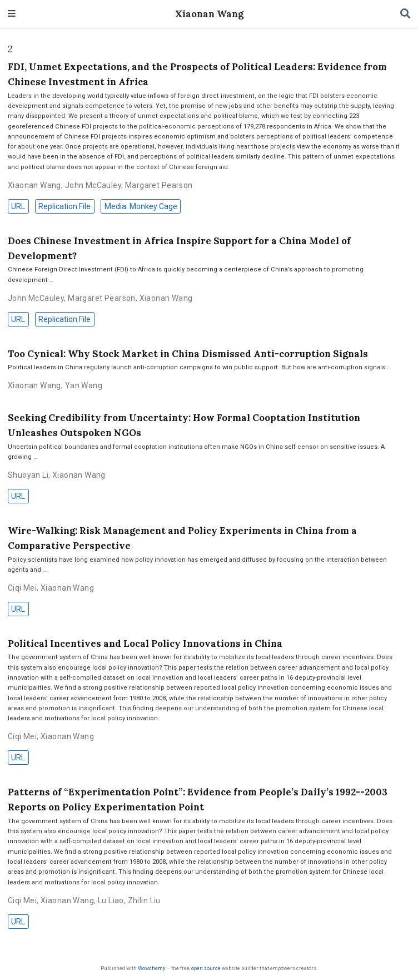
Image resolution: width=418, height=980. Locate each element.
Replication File (64, 206)
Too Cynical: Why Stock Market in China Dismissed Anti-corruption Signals (188, 354)
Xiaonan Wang (209, 14)
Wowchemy (151, 968)
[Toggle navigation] (12, 14)
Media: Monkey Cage (141, 206)
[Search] (405, 14)
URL (18, 206)
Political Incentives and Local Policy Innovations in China (145, 644)
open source (206, 968)
